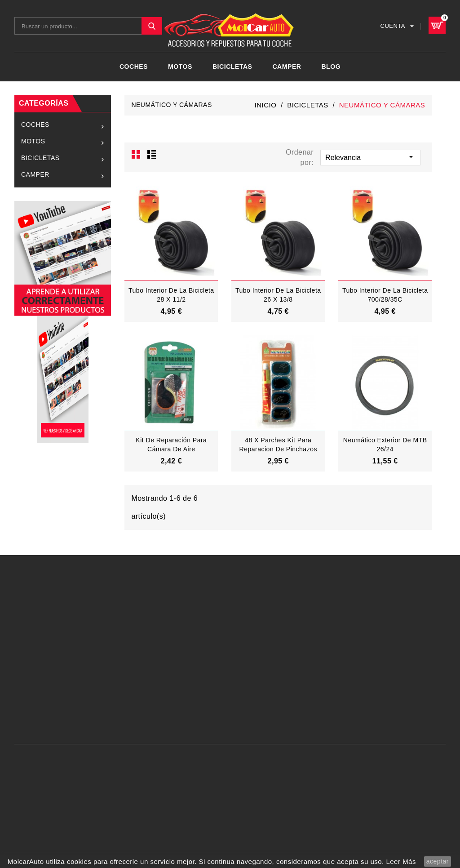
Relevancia (370, 157)
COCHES (134, 67)
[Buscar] (88, 26)
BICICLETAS (232, 67)
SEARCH (152, 26)
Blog (331, 67)
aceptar (438, 861)
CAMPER (287, 67)
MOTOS (180, 67)
